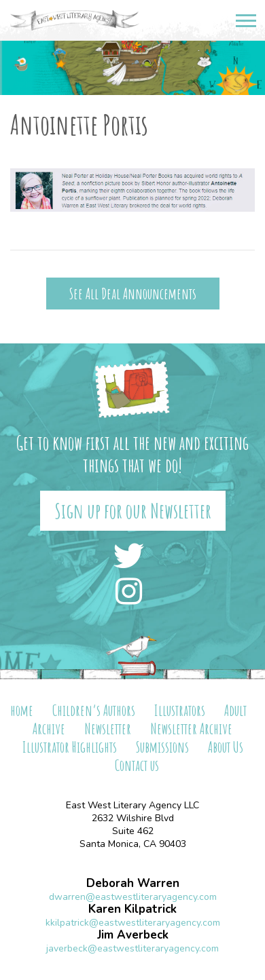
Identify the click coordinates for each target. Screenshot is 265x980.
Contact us (137, 765)
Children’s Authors (94, 710)
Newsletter (108, 729)
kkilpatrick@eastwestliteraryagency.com (133, 923)
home (22, 710)
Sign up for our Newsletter (133, 511)
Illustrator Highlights (70, 747)
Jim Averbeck (133, 935)
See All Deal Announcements (133, 294)
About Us (226, 747)
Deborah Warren (133, 883)
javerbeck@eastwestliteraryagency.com (132, 948)
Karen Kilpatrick (132, 909)
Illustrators (180, 710)
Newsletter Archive (191, 729)
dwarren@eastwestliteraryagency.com (133, 897)
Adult (235, 710)
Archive (49, 729)
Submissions (162, 747)
